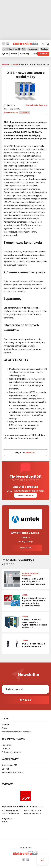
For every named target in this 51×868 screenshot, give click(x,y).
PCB (24, 49)
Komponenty (33, 49)
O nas (4, 728)
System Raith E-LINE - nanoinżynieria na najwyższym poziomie (34, 581)
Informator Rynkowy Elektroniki (16, 732)
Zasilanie (44, 49)
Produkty (25, 54)
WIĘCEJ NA (26, 453)
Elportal (5, 769)
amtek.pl (26, 538)
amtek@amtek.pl (26, 541)
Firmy (14, 54)
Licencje (6, 749)
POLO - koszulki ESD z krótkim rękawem (34, 645)
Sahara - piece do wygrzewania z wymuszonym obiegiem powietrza (35, 623)
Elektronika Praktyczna (12, 772)
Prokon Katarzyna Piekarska (31, 575)
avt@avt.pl (7, 819)
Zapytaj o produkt (25, 495)
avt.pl (4, 822)
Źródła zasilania (11, 113)
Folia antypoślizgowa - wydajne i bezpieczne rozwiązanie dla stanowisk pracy (34, 602)
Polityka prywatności (11, 752)
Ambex (25, 595)
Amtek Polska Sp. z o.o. (37, 105)
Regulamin (6, 745)
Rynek (5, 54)
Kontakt (5, 725)
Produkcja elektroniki (11, 49)
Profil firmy (25, 548)
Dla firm (43, 54)
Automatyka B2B (10, 765)
